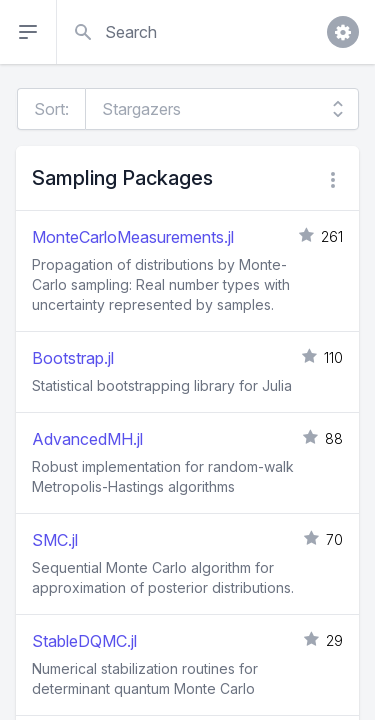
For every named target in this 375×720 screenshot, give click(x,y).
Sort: (51, 109)
